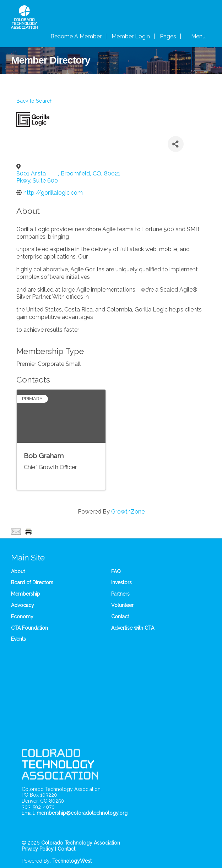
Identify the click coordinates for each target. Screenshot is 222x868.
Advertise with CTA (133, 628)
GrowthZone (128, 512)
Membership (26, 594)
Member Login (131, 36)
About (18, 571)
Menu (198, 36)
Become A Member (76, 36)
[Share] (176, 144)
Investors (121, 582)
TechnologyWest (72, 861)
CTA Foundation (29, 628)
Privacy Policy (38, 849)
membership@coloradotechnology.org (82, 813)
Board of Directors (32, 582)
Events (18, 639)
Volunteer (122, 605)
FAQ (116, 571)
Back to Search (34, 101)
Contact (120, 617)
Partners (120, 594)
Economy (22, 617)
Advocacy (23, 605)
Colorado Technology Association (81, 843)
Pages (168, 36)
